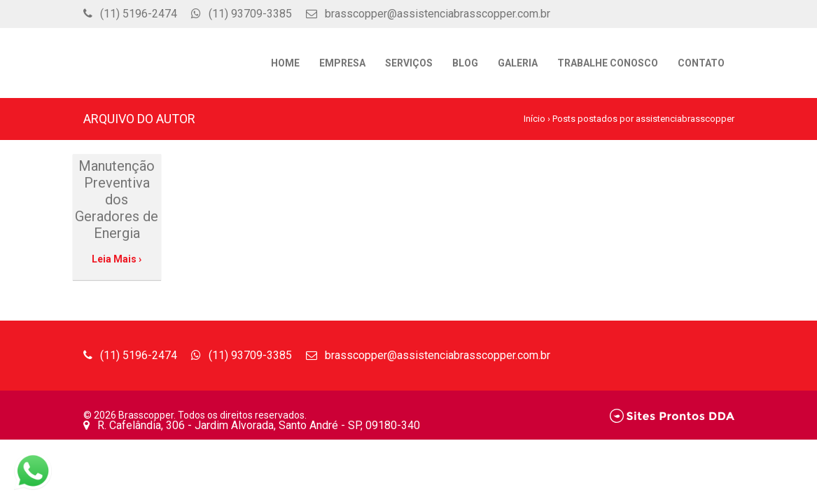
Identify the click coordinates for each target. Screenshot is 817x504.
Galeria (518, 63)
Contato (701, 63)
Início (535, 119)
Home (285, 63)
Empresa (342, 63)
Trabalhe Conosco (608, 63)
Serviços (409, 63)
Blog (465, 63)
